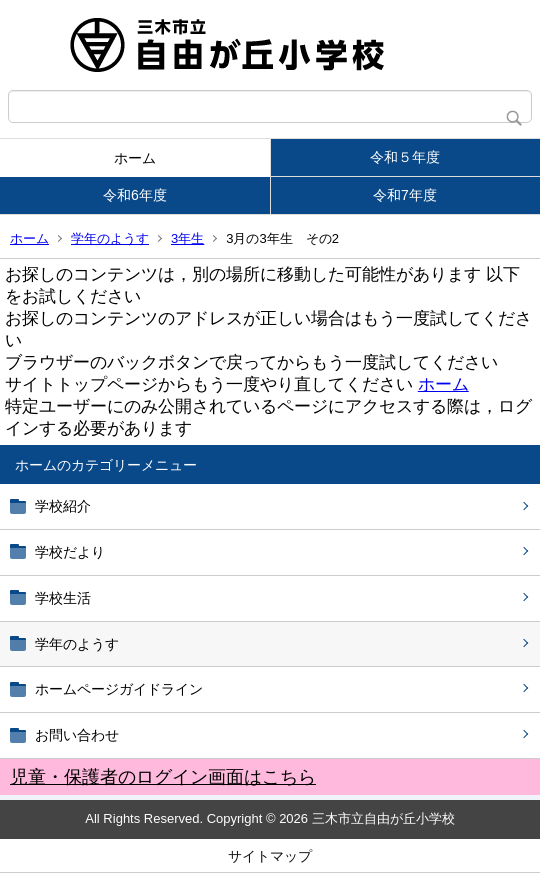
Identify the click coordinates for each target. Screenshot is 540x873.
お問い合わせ (77, 735)
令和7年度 (405, 195)
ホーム (135, 158)
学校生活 (63, 598)
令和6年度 (135, 195)
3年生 (187, 238)
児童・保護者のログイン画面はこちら (163, 777)
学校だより (70, 552)
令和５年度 (405, 157)
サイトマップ (270, 856)
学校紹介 (63, 506)
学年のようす (110, 238)
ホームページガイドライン (119, 689)
